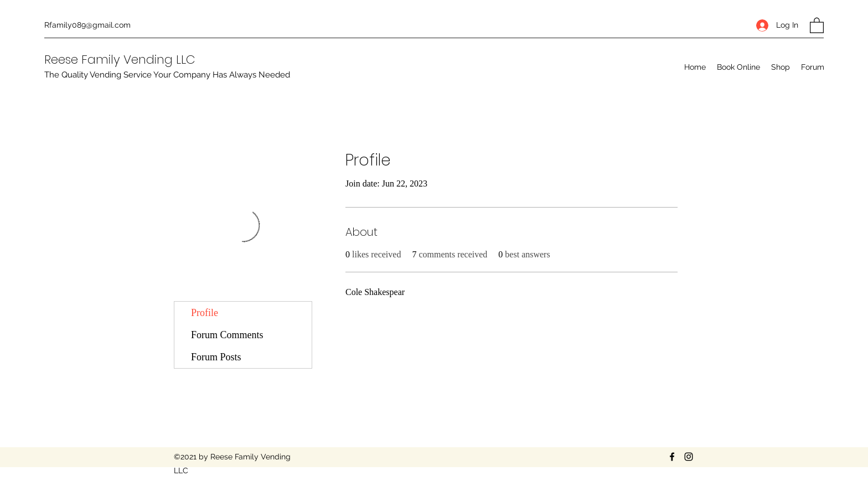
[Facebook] (672, 457)
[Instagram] (689, 457)
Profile (205, 313)
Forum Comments (227, 335)
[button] (817, 25)
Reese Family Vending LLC (120, 60)
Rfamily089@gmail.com (87, 25)
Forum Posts (216, 357)
